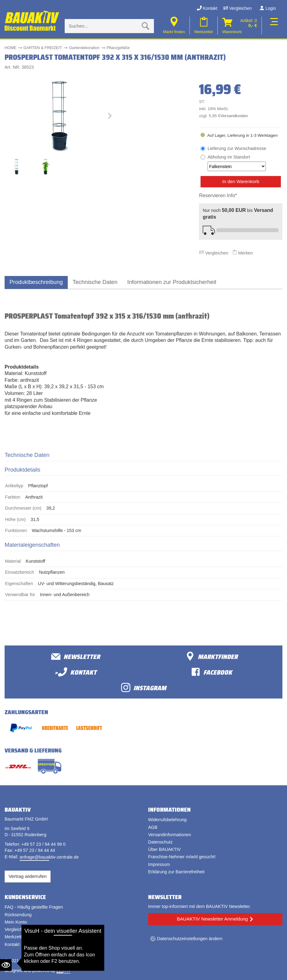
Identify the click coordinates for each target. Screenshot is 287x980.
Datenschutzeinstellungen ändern (190, 939)
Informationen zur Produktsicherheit (172, 282)
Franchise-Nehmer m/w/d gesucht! (182, 857)
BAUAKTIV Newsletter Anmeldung (212, 919)
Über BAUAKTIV (164, 849)
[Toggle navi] (273, 26)
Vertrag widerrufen (28, 876)
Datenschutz (160, 842)
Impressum (159, 864)
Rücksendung (18, 915)
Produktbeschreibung (36, 282)
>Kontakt (76, 672)
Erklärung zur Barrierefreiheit (176, 872)
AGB (153, 827)
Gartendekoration (84, 48)
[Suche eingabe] (103, 26)
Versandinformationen (170, 835)
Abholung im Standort (237, 163)
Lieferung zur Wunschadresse (237, 148)
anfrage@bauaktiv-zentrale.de (49, 857)
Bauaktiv (29, 961)
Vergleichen (237, 8)
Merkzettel (15, 937)
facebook (212, 672)
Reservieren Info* (218, 195)
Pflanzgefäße (118, 48)
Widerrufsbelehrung (167, 820)
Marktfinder (212, 656)
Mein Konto (16, 922)
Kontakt (207, 8)
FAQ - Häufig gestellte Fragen (34, 907)
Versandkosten (234, 116)
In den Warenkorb (241, 181)
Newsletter (76, 656)
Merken (243, 253)
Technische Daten (95, 282)
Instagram (144, 688)
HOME (10, 48)
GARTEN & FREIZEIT (43, 48)
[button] (109, 117)
